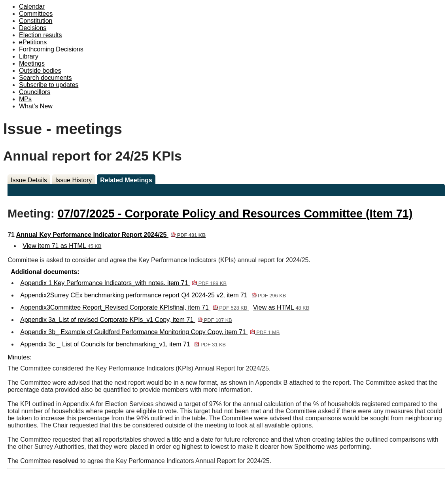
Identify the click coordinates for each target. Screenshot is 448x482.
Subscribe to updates (49, 85)
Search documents (45, 78)
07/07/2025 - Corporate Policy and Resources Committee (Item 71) (235, 214)
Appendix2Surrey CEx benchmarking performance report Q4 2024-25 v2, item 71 (153, 295)
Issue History (74, 180)
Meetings (32, 63)
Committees (36, 14)
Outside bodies (40, 71)
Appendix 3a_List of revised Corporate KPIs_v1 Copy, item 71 (126, 320)
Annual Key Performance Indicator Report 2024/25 (111, 235)
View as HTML (281, 307)
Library (29, 56)
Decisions (33, 28)
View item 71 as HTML (62, 246)
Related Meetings (126, 180)
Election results (41, 35)
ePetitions (33, 42)
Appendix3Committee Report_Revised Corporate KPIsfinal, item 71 (135, 307)
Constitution (36, 21)
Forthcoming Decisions (51, 49)
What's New (36, 106)
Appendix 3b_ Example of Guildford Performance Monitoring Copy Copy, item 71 (150, 332)
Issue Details (29, 180)
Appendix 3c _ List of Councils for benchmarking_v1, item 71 (123, 344)
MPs (25, 99)
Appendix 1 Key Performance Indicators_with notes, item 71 (123, 283)
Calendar (32, 7)
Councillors (35, 92)
